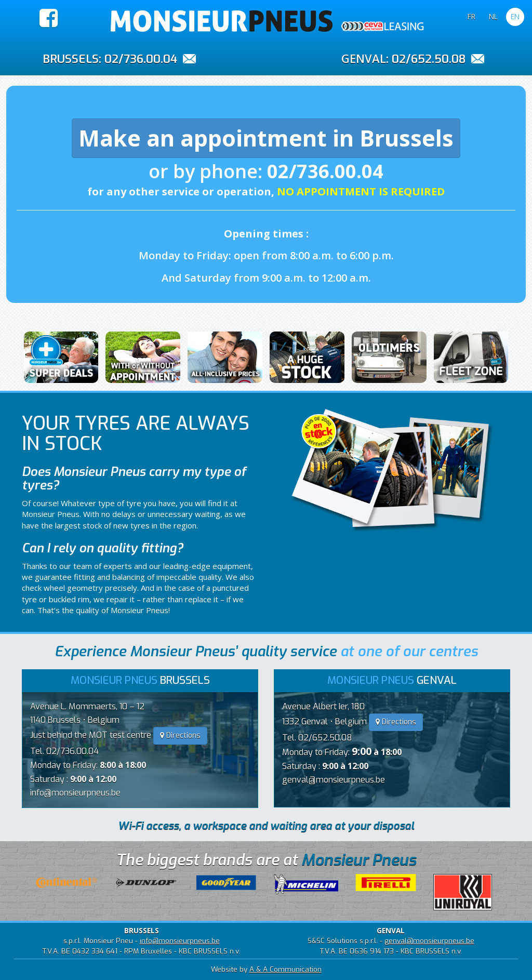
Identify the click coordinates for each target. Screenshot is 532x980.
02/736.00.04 (141, 59)
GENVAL (364, 58)
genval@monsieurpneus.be (334, 780)
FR (471, 16)
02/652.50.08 (429, 59)
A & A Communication (285, 969)
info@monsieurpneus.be (75, 793)
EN (515, 16)
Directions (180, 736)
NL (493, 16)
